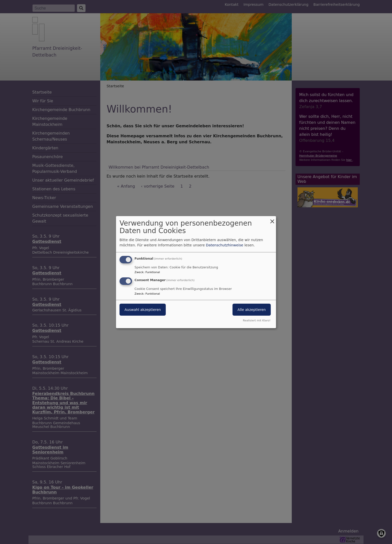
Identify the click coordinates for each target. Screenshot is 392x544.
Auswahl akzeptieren (143, 310)
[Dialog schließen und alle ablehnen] (272, 219)
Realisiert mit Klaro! (257, 321)
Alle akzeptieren (252, 310)
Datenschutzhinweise (225, 245)
